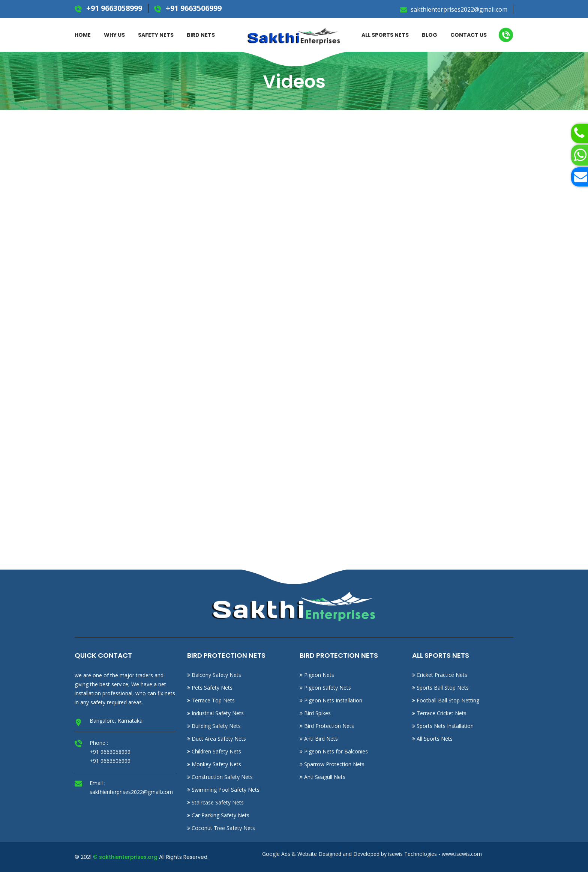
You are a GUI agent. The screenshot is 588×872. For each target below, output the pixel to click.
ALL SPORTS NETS (385, 35)
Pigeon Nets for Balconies (334, 751)
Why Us (114, 35)
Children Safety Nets (214, 751)
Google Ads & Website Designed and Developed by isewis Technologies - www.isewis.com (372, 854)
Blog (430, 35)
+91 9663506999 (193, 8)
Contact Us (469, 35)
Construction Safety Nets (220, 777)
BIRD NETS (201, 35)
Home (83, 35)
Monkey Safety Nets (214, 764)
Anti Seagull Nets (322, 777)
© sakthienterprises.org (125, 857)
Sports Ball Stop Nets (440, 688)
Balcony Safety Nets (214, 675)
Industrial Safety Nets (215, 713)
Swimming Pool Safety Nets (223, 790)
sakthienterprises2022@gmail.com (458, 9)
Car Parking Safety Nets (218, 815)
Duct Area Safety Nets (217, 739)
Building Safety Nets (214, 726)
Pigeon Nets (317, 675)
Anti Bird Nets (319, 739)
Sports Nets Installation (443, 726)
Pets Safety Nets (210, 688)
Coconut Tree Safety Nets (221, 828)
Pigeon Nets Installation (331, 700)
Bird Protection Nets (327, 726)
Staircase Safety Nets (215, 802)
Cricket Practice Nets (440, 675)
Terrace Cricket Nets (439, 713)
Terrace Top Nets (211, 700)
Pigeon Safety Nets (325, 688)
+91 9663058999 (113, 8)
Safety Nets (156, 35)
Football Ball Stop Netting (446, 700)
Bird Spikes (315, 713)
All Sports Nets (432, 739)
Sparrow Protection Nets (332, 764)
